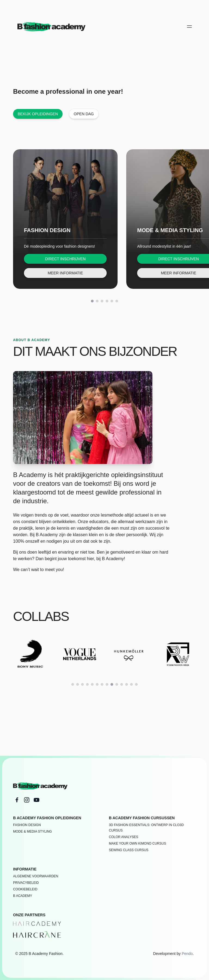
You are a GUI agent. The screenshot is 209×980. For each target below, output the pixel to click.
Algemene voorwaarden (36, 876)
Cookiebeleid (25, 889)
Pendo (187, 954)
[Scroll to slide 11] (122, 684)
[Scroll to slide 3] (102, 301)
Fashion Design (27, 825)
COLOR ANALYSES (124, 837)
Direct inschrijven (65, 259)
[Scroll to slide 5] (112, 301)
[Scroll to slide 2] (97, 301)
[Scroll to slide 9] (112, 684)
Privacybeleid (26, 883)
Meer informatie (65, 273)
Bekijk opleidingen (38, 114)
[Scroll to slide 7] (102, 684)
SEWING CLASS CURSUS (129, 850)
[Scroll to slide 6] (117, 301)
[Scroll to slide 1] (92, 301)
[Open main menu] (189, 26)
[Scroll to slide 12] (127, 684)
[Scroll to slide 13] (131, 684)
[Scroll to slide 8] (107, 684)
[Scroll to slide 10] (117, 684)
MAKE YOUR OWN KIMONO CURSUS (137, 844)
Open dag (84, 114)
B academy (23, 896)
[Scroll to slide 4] (107, 301)
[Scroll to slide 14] (136, 684)
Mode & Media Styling (33, 832)
